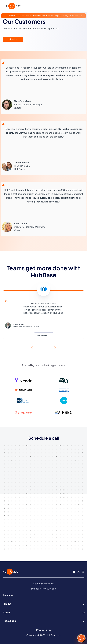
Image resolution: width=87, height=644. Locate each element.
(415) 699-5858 (48, 589)
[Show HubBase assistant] (81, 638)
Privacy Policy (44, 630)
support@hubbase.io (43, 584)
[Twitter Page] (78, 571)
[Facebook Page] (74, 571)
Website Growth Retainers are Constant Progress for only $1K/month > (43, 16)
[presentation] (32, 347)
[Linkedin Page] (83, 571)
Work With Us (11, 40)
